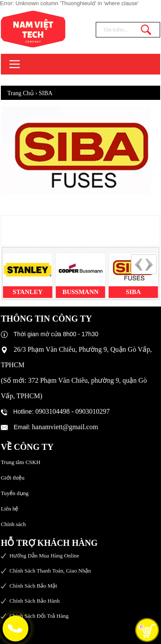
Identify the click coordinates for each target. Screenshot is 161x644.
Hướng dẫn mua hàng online (44, 556)
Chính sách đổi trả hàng (39, 616)
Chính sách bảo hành (35, 601)
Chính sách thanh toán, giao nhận (50, 571)
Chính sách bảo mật (33, 586)
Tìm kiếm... (146, 30)
